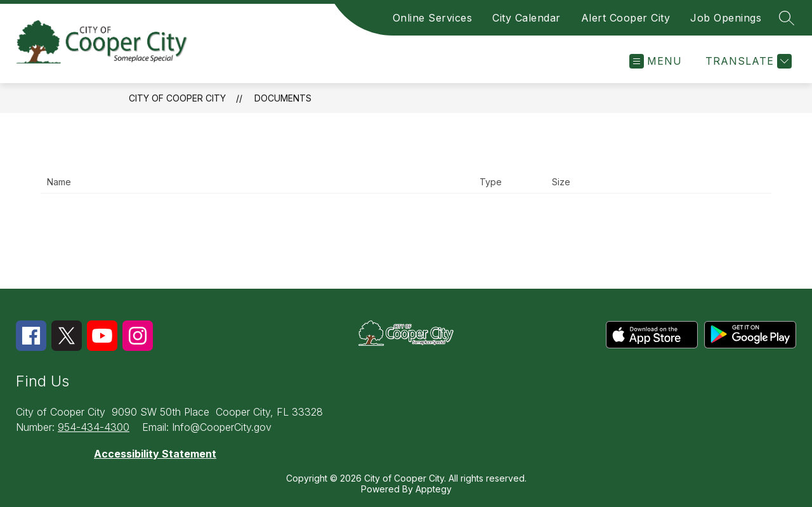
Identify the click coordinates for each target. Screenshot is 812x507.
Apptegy (434, 489)
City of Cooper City (177, 98)
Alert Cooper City (626, 18)
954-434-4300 (94, 427)
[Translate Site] (747, 61)
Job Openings (726, 18)
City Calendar (527, 18)
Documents (283, 98)
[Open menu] (656, 61)
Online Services (433, 18)
